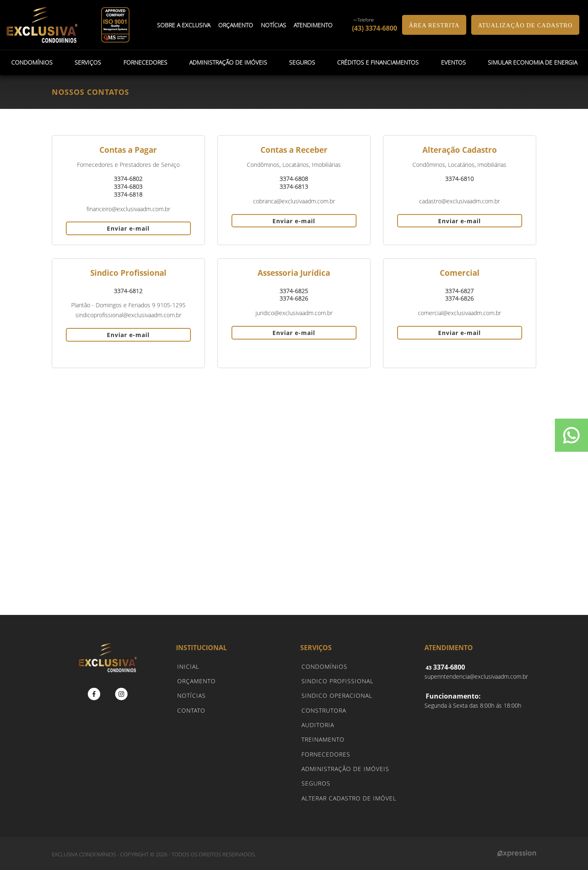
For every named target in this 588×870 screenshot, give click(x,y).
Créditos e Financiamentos (378, 62)
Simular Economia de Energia (532, 62)
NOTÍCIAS (192, 695)
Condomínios (32, 62)
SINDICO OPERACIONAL (337, 695)
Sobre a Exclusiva (184, 25)
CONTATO (191, 710)
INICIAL (188, 666)
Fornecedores (145, 62)
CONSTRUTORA (324, 710)
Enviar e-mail (128, 228)
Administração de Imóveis (228, 62)
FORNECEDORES (326, 754)
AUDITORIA (318, 725)
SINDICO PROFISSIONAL (337, 681)
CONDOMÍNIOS (324, 666)
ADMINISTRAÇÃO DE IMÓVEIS (345, 769)
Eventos (453, 62)
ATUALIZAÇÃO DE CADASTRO (525, 25)
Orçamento (236, 25)
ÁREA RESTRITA (434, 25)
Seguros (302, 62)
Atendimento (313, 25)
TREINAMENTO (323, 739)
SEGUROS (316, 783)
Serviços (88, 62)
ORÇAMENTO (196, 681)
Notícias (274, 25)
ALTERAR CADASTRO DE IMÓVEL (349, 798)
